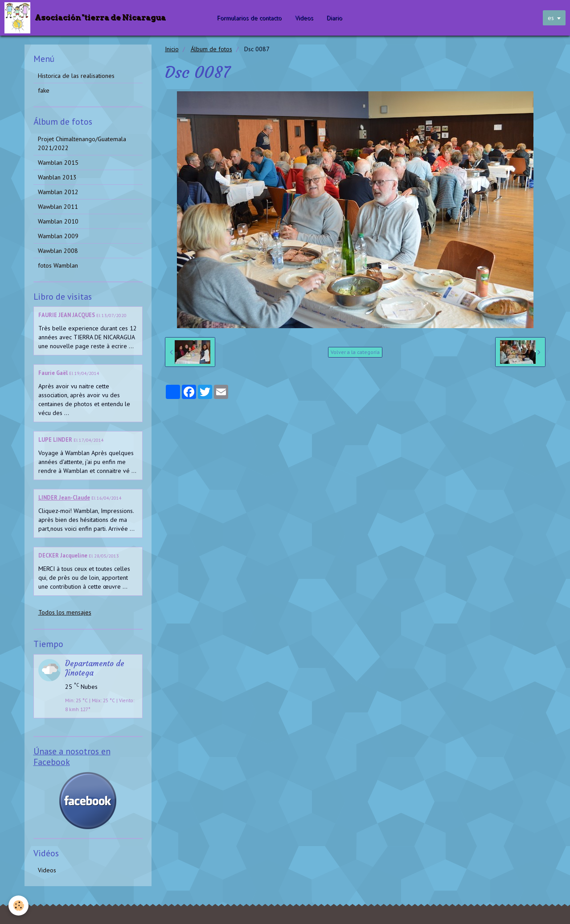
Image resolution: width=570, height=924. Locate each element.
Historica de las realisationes (76, 76)
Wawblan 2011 (58, 207)
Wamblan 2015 (58, 163)
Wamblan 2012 (58, 192)
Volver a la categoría (355, 352)
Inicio (172, 49)
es (551, 18)
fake (44, 90)
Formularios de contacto (250, 18)
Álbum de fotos (211, 49)
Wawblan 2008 (58, 251)
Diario (335, 18)
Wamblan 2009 (58, 236)
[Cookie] (19, 906)
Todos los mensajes (65, 612)
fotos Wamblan (58, 265)
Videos (305, 18)
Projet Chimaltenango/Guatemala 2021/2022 (82, 143)
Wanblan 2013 (57, 177)
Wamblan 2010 (58, 221)
